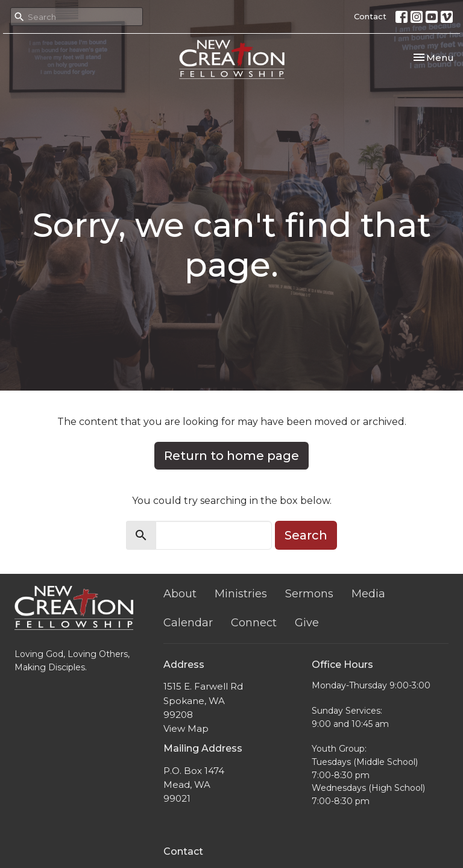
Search (306, 535)
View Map (186, 728)
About (180, 594)
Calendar (188, 623)
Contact (370, 16)
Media (368, 594)
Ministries (241, 594)
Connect (254, 623)
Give (307, 623)
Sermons (309, 594)
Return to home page (231, 456)
